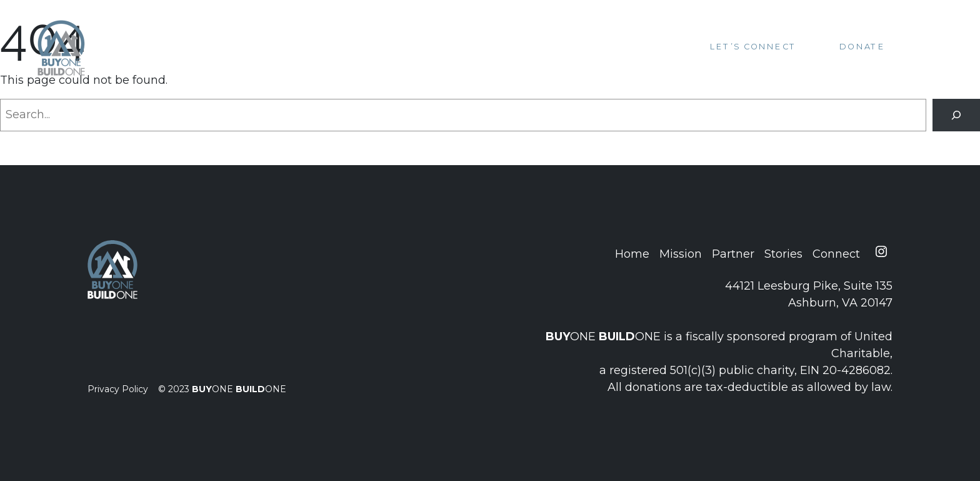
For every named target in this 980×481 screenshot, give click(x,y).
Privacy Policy (118, 389)
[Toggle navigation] (927, 47)
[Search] (956, 115)
